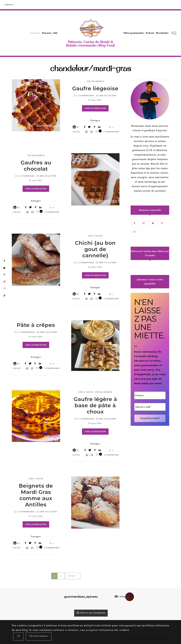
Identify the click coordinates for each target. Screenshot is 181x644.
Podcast (150, 33)
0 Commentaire (26, 176)
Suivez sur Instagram (91, 613)
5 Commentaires (86, 263)
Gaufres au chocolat (36, 166)
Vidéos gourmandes (134, 33)
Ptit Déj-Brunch (95, 81)
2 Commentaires (86, 96)
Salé (55, 33)
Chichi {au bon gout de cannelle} (95, 249)
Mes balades (162, 33)
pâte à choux (95, 236)
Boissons (47, 33)
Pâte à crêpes (36, 325)
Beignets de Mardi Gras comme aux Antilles (36, 495)
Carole (76, 132)
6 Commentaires (26, 332)
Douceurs (36, 33)
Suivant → (73, 576)
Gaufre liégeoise (95, 88)
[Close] (18, 637)
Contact (9, 5)
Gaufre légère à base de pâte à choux (95, 405)
